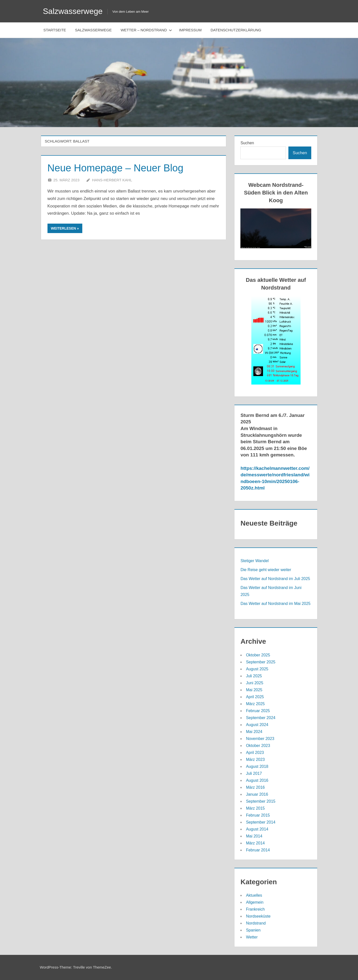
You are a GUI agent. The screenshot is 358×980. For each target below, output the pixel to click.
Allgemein (255, 902)
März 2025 (255, 704)
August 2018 (257, 766)
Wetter (252, 937)
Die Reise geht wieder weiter (266, 570)
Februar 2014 (258, 850)
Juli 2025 (254, 676)
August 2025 (257, 669)
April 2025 (255, 697)
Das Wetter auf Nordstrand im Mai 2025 (275, 604)
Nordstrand (256, 923)
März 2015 (255, 808)
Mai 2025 (254, 690)
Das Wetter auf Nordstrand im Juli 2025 (275, 579)
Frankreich (255, 909)
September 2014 (261, 822)
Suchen (247, 143)
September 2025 (261, 662)
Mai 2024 (254, 732)
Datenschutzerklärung (236, 30)
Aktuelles (254, 895)
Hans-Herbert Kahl (112, 180)
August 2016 (257, 780)
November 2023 (260, 739)
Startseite (55, 30)
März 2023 (255, 759)
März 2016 (255, 787)
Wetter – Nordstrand (146, 30)
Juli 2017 (254, 773)
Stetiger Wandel (254, 561)
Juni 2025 (254, 683)
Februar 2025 (258, 711)
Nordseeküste (258, 916)
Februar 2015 (258, 815)
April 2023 (255, 753)
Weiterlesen (64, 228)
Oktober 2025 (258, 655)
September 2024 (261, 718)
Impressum (190, 30)
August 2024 (257, 725)
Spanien (253, 930)
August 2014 (257, 829)
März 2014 (255, 843)
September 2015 (261, 801)
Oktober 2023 (258, 746)
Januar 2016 (257, 794)
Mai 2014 (254, 836)
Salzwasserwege (73, 11)
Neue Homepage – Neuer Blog (115, 168)
